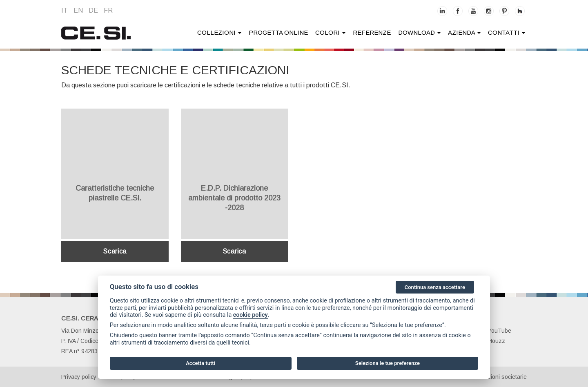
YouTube (495, 331)
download (419, 32)
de (93, 10)
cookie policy (251, 315)
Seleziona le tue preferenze (388, 363)
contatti (507, 32)
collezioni (219, 32)
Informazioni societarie (498, 377)
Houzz (492, 341)
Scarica (115, 251)
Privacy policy (79, 377)
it (65, 10)
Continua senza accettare (435, 287)
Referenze (372, 32)
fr (108, 10)
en (78, 10)
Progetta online (278, 32)
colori (330, 32)
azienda (464, 32)
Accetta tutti (200, 363)
